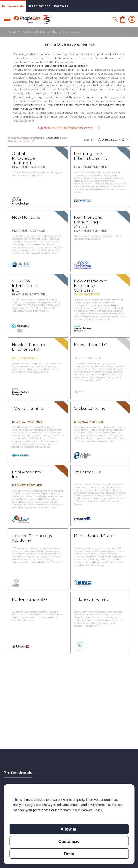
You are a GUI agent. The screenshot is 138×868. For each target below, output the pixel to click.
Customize (69, 842)
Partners (61, 6)
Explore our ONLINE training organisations (65, 128)
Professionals (13, 6)
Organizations (39, 6)
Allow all (69, 829)
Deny (69, 854)
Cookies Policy (91, 810)
